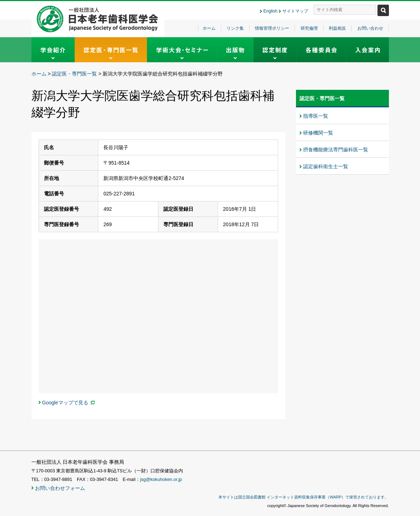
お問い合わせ (370, 28)
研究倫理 (309, 28)
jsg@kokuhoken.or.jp (161, 480)
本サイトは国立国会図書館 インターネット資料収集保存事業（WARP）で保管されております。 (303, 497)
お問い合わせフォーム (60, 488)
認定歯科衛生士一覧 (326, 166)
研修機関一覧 (318, 133)
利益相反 (337, 28)
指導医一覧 (316, 116)
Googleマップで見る (65, 403)
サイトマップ (295, 11)
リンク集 (235, 28)
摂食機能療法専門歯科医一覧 (336, 150)
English (270, 11)
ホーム (209, 28)
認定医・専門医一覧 (74, 74)
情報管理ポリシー (272, 28)
